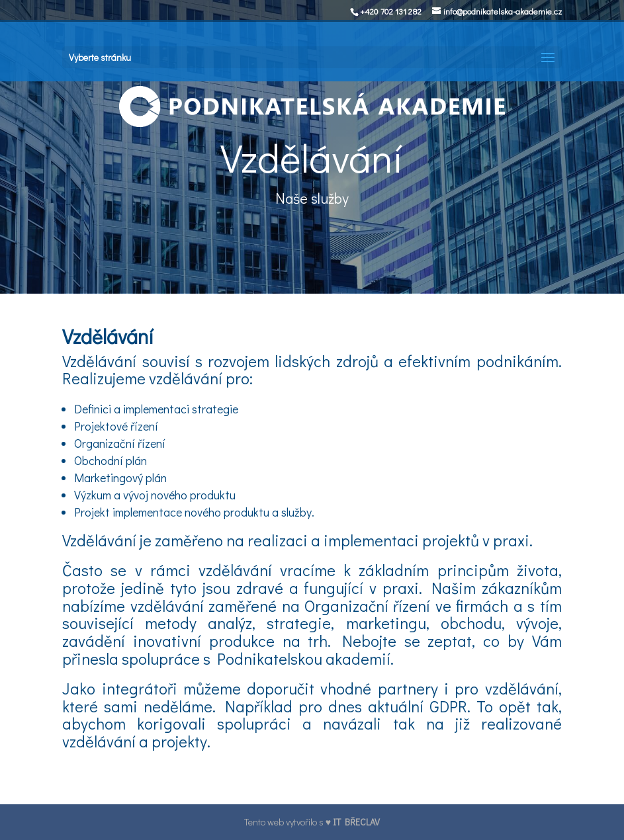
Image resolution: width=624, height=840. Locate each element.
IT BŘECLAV (356, 822)
